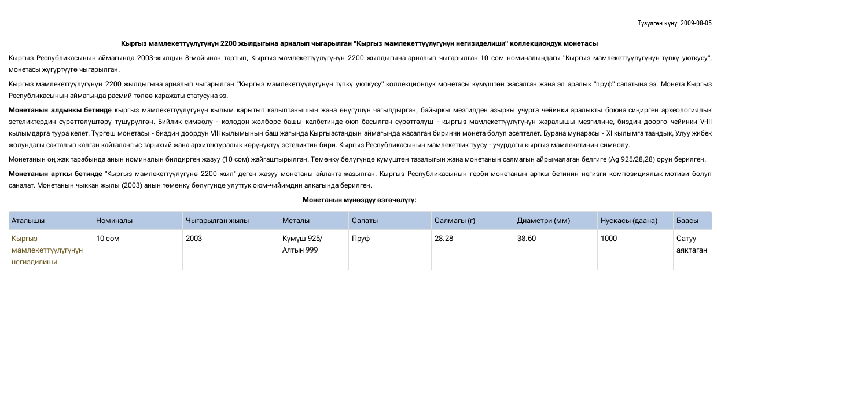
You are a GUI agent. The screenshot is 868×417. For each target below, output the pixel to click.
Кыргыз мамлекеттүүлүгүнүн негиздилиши (47, 250)
